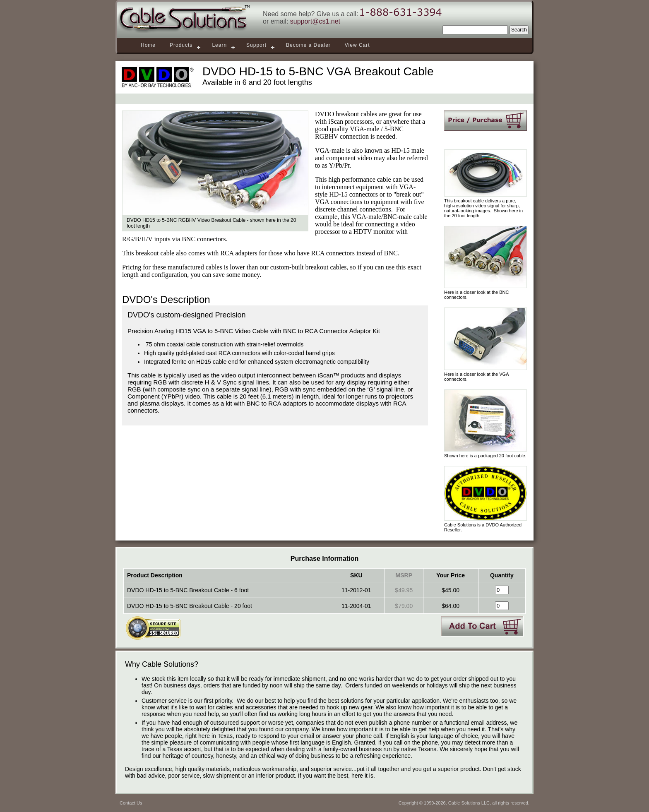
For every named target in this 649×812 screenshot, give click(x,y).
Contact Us (131, 803)
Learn (219, 45)
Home (148, 45)
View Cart (357, 45)
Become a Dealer (308, 45)
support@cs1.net (315, 21)
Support (256, 45)
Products (181, 45)
